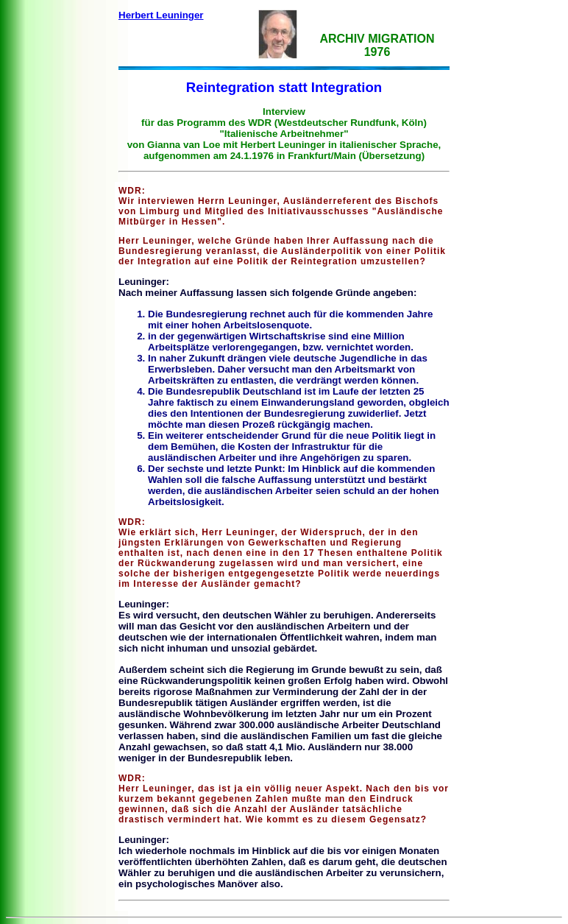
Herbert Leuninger (161, 15)
